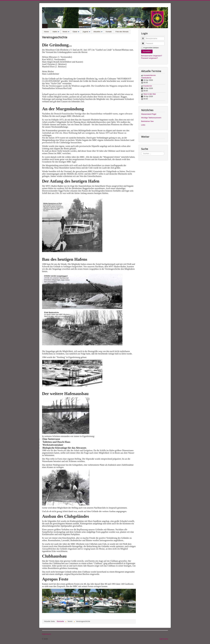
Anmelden (147, 51)
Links (143, 125)
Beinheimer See (147, 121)
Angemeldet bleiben (151, 48)
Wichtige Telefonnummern (151, 118)
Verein (66, 32)
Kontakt (109, 32)
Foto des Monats (122, 32)
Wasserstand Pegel (149, 114)
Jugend (86, 32)
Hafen (56, 32)
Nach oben (164, 639)
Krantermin (148, 86)
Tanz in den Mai (150, 94)
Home (46, 32)
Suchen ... (141, 152)
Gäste (76, 32)
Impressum (46, 634)
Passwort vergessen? (149, 58)
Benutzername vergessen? (152, 56)
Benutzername (144, 37)
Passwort (144, 42)
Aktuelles (98, 32)
